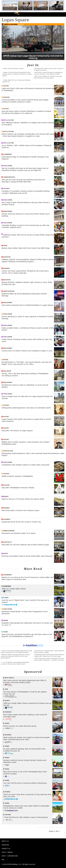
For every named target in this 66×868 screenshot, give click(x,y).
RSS (3, 860)
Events (6, 553)
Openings (8, 712)
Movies (6, 360)
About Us (5, 841)
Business (6, 268)
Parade (5, 620)
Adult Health (9, 678)
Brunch (6, 496)
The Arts (6, 405)
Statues (21, 24)
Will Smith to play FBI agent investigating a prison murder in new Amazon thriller (48, 73)
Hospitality (7, 542)
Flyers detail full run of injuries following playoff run (16, 81)
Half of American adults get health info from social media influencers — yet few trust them (49, 659)
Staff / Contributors (10, 856)
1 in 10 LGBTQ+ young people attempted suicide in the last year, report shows (15, 663)
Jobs (6, 689)
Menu (63, 14)
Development (8, 211)
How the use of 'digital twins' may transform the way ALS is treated (49, 651)
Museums (6, 97)
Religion (6, 485)
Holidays (6, 188)
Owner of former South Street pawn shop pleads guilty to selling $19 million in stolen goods (17, 74)
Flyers (5, 632)
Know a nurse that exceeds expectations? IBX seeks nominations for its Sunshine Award (16, 651)
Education (7, 257)
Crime (5, 245)
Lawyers (8, 815)
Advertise (5, 845)
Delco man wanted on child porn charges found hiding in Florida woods (48, 77)
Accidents (7, 519)
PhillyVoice (5, 14)
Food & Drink (8, 166)
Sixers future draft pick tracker (14, 68)
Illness (6, 598)
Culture (17, 14)
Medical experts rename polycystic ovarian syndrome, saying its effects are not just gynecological (15, 656)
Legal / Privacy (7, 852)
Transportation (9, 177)
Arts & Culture (11, 24)
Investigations (9, 291)
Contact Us (6, 848)
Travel (7, 723)
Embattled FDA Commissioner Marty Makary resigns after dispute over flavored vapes (49, 655)
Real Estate (7, 371)
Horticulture (8, 451)
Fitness (7, 792)
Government (7, 154)
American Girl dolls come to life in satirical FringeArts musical (49, 69)
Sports (7, 701)
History (6, 86)
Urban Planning (9, 531)
